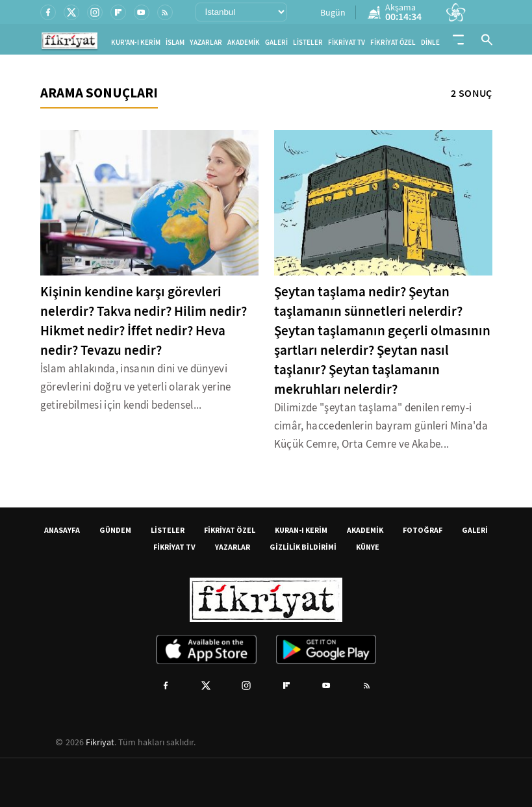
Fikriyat (100, 742)
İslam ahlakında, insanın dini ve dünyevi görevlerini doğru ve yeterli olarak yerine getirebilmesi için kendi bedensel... (136, 387)
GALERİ (276, 43)
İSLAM (175, 43)
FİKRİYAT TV (347, 43)
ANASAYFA (62, 530)
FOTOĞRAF (423, 530)
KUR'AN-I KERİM (136, 43)
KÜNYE (368, 547)
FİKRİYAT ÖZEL (393, 43)
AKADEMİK (244, 43)
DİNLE (430, 43)
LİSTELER (308, 43)
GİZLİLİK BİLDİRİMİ (303, 547)
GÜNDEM (115, 530)
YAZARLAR (206, 43)
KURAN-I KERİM (301, 530)
